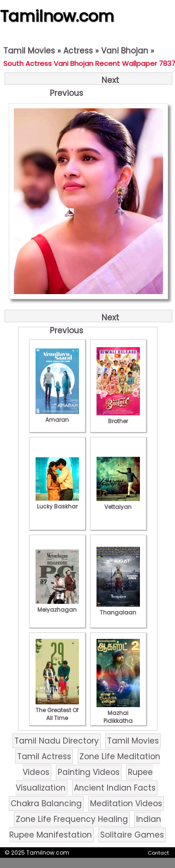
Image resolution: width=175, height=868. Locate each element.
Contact (158, 853)
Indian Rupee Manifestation (85, 827)
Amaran (57, 416)
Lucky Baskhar (57, 502)
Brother (118, 417)
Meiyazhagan (57, 606)
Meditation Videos (126, 803)
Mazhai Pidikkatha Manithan (118, 717)
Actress (78, 51)
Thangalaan (118, 608)
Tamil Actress (44, 756)
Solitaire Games (132, 835)
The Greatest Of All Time (57, 710)
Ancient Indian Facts (115, 788)
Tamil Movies (29, 51)
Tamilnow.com (57, 16)
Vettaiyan (118, 503)
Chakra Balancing (46, 803)
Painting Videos (89, 772)
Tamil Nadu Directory (57, 741)
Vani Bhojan (125, 51)
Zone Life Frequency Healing (72, 819)
